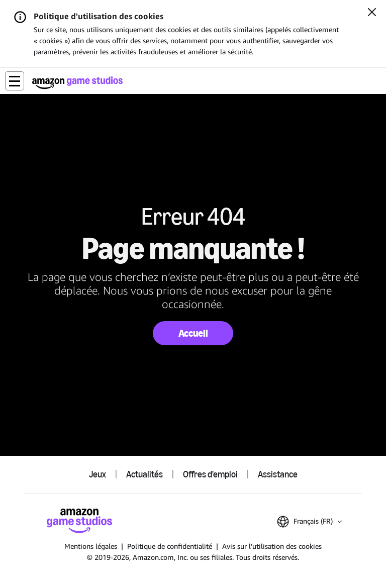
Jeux (98, 474)
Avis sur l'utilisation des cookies (272, 546)
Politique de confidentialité (170, 546)
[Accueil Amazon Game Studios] (77, 83)
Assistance (278, 474)
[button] (15, 81)
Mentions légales (91, 546)
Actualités (144, 474)
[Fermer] (372, 13)
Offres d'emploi (210, 474)
